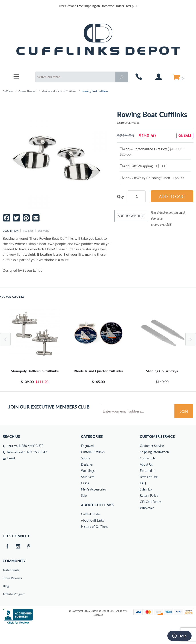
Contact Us (147, 475)
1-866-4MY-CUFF (31, 463)
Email (11, 475)
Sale (84, 512)
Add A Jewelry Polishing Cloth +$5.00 (152, 178)
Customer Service (152, 463)
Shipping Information (154, 469)
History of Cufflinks (94, 543)
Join (184, 428)
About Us (146, 481)
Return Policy (149, 512)
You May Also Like (12, 297)
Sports (85, 475)
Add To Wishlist (131, 216)
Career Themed (27, 91)
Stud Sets (88, 494)
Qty (121, 196)
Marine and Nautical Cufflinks (59, 91)
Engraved (87, 463)
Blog (6, 603)
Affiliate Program (6, 611)
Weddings (88, 487)
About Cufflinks (97, 522)
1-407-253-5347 (35, 469)
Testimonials (6, 587)
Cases (85, 500)
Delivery (44, 231)
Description (11, 231)
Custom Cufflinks (93, 469)
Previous (5, 339)
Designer (87, 481)
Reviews (28, 231)
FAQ (143, 500)
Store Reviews (6, 595)
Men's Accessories (93, 506)
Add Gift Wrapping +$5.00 (143, 166)
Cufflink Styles (91, 531)
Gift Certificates (151, 519)
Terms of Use (149, 494)
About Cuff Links (92, 537)
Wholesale (147, 525)
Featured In (148, 487)
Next (191, 339)
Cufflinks (8, 91)
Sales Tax (146, 506)
